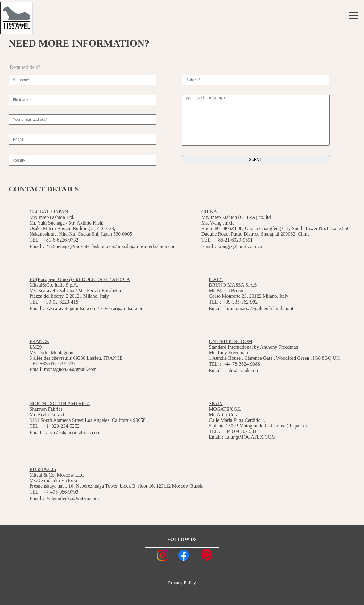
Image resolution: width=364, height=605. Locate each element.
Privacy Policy (182, 583)
